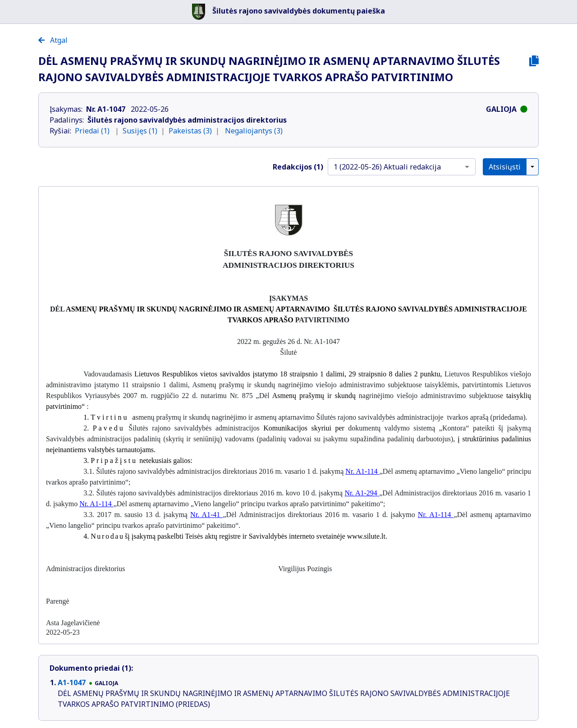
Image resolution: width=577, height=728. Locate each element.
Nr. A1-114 (362, 471)
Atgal (53, 40)
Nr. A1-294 (362, 493)
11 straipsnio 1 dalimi (155, 385)
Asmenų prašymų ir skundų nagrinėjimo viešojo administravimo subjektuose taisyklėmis (325, 385)
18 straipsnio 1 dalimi (312, 374)
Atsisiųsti (505, 167)
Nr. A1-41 (206, 515)
